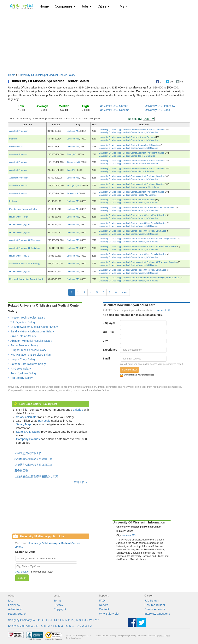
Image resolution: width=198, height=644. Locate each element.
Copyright (60, 609)
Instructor (14, 139)
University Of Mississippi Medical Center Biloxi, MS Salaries (127, 156)
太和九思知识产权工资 (28, 453)
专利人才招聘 (164, 636)
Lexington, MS (74, 185)
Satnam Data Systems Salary (28, 364)
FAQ (102, 600)
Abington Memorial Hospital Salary (31, 341)
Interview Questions (157, 614)
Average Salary (130, 636)
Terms (58, 600)
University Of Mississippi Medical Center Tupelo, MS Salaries (128, 195)
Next (124, 292)
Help (120, 636)
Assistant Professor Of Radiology (25, 263)
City (105, 341)
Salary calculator (27, 417)
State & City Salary (28, 432)
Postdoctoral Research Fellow (23, 209)
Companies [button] (65, 6)
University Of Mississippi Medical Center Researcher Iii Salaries (129, 145)
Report (103, 605)
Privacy (58, 605)
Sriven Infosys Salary (23, 336)
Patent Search (17, 614)
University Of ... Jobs (157, 110)
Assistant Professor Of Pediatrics (25, 248)
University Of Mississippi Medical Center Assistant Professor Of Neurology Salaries (138, 239)
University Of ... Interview (160, 106)
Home (46, 6)
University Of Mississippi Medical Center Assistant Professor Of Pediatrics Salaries (138, 246)
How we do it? (163, 310)
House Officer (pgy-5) (19, 271)
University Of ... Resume (115, 110)
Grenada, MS (73, 162)
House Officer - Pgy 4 (19, 217)
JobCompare (22, 572)
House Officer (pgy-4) (19, 224)
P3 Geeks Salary (21, 369)
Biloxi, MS (72, 154)
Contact (104, 609)
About (99, 636)
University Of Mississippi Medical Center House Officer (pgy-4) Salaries (133, 223)
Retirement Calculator (147, 636)
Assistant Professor (18, 131)
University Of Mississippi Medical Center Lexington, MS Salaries (129, 187)
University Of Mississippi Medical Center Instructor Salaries (127, 137)
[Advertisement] (99, 41)
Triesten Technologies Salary (28, 318)
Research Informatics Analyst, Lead (26, 279)
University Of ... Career (114, 106)
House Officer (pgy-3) (19, 232)
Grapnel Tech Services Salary (28, 350)
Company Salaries (28, 439)
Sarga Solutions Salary (24, 345)
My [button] (123, 6)
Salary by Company (20, 620)
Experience (110, 350)
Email (106, 359)
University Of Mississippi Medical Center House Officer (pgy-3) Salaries (133, 231)
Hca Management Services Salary (31, 355)
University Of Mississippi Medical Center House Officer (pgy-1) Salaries (133, 254)
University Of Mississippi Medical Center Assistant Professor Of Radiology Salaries (138, 262)
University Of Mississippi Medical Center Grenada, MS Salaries (129, 164)
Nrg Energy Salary (21, 378)
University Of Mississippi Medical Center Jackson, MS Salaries (128, 132)
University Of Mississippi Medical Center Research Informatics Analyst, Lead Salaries (139, 278)
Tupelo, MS (73, 193)
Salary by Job (16, 626)
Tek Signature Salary (23, 322)
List (10, 600)
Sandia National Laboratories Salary (32, 331)
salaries (78, 410)
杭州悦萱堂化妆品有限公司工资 (33, 459)
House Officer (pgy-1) (19, 256)
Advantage (15, 609)
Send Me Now (129, 370)
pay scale (44, 421)
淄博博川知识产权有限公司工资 (33, 465)
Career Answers (155, 609)
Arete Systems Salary (23, 373)
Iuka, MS (71, 170)
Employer (109, 323)
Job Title (108, 332)
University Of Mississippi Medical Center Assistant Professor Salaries (132, 129)
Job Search (152, 600)
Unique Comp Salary (23, 359)
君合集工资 (21, 471)
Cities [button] (103, 6)
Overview (14, 605)
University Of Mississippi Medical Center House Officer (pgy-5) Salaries (133, 270)
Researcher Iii (16, 146)
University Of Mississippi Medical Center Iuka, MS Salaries (127, 171)
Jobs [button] (86, 6)
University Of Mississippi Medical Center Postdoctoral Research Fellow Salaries (137, 207)
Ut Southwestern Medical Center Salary (34, 327)
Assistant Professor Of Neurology (25, 240)
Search (22, 578)
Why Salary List (109, 614)
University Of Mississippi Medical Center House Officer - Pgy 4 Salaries (133, 215)
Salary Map (23, 424)
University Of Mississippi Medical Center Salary (47, 75)
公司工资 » (80, 482)
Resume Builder (155, 605)
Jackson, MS (73, 131)
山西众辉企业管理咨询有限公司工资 (36, 476)
